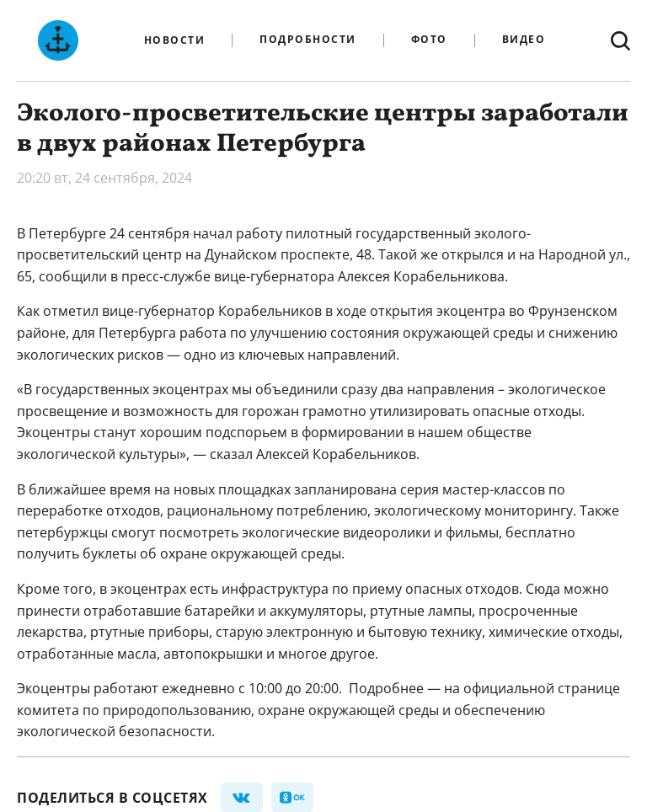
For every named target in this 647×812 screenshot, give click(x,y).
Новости (175, 40)
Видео (524, 40)
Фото (429, 40)
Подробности (308, 40)
